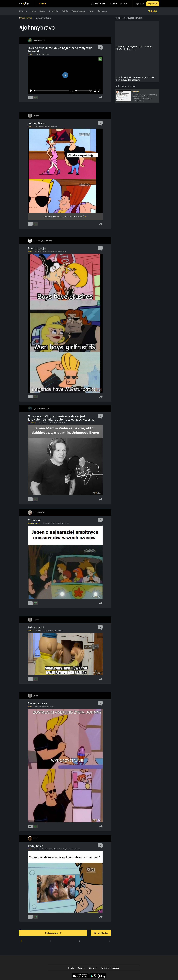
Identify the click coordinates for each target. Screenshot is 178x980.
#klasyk (45, 630)
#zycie (37, 706)
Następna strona (53, 933)
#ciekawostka (44, 423)
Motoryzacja (102, 11)
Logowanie (140, 4)
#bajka (45, 126)
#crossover (47, 523)
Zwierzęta (23, 11)
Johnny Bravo (37, 123)
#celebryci (52, 423)
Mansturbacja (37, 248)
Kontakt (71, 968)
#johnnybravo (45, 54)
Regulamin (93, 968)
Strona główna (26, 18)
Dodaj (43, 4)
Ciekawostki (54, 11)
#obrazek (38, 849)
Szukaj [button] (154, 11)
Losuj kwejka (101, 933)
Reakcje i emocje (78, 11)
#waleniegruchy (50, 251)
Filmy (114, 4)
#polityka (45, 849)
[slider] (51, 91)
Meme (30, 251)
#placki (60, 630)
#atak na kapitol (75, 849)
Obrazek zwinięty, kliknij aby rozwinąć (64, 216)
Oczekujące (99, 4)
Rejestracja (153, 4)
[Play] (31, 91)
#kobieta (39, 126)
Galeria (42, 11)
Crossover (34, 520)
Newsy (91, 11)
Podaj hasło (36, 846)
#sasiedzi (39, 630)
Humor (33, 11)
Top (125, 4)
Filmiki (30, 54)
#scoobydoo (55, 523)
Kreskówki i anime (34, 523)
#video (38, 54)
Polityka (65, 11)
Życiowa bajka (37, 703)
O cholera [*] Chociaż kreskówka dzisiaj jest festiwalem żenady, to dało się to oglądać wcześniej (62, 418)
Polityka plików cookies (110, 968)
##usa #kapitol (64, 849)
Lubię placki (36, 627)
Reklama (81, 968)
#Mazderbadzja (61, 251)
